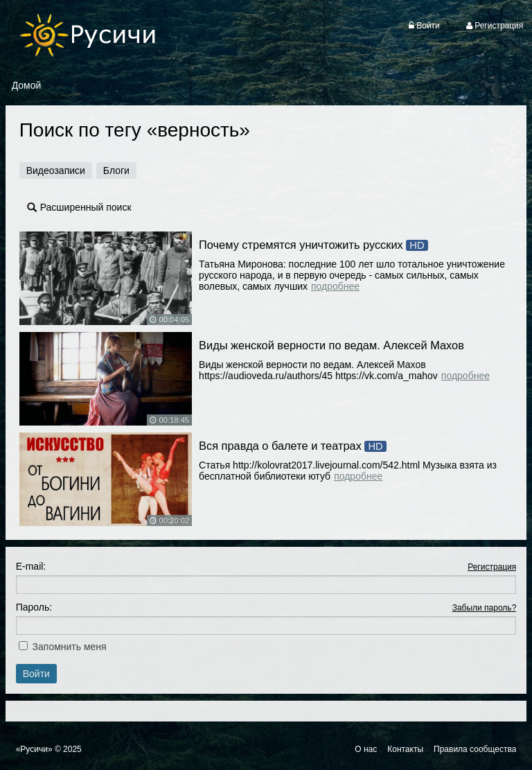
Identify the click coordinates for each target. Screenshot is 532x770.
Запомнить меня (70, 647)
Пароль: (34, 607)
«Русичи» (34, 749)
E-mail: (31, 566)
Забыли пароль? (485, 608)
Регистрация (492, 567)
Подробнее (335, 286)
